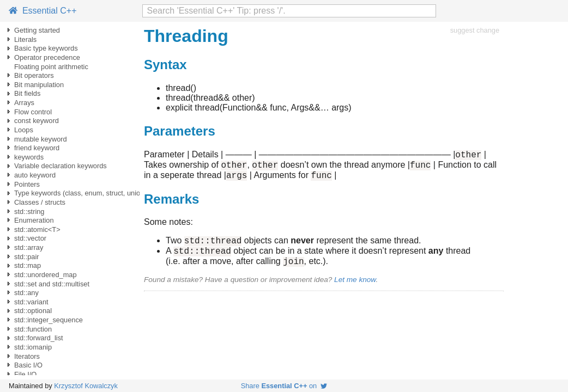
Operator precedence (47, 57)
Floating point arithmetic (51, 67)
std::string (29, 212)
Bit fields (27, 93)
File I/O (25, 374)
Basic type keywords (46, 48)
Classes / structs (40, 202)
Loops (24, 130)
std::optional (33, 311)
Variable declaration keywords (61, 166)
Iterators (27, 356)
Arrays (24, 103)
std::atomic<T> (37, 229)
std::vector (30, 238)
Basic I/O (28, 365)
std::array (29, 247)
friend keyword (37, 148)
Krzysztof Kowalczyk (86, 386)
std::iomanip (33, 347)
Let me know (355, 289)
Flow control (33, 112)
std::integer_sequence (49, 320)
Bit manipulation (39, 85)
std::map (28, 265)
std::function (33, 329)
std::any (26, 293)
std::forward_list (39, 338)
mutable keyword (41, 139)
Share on (284, 386)
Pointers (27, 184)
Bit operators (34, 75)
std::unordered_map (46, 275)
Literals (25, 39)
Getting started (37, 30)
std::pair (27, 257)
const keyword (37, 121)
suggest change (475, 30)
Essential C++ (43, 11)
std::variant (31, 302)
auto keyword (35, 175)
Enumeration (34, 220)
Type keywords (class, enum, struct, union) (80, 193)
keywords (29, 157)
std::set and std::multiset (52, 284)
